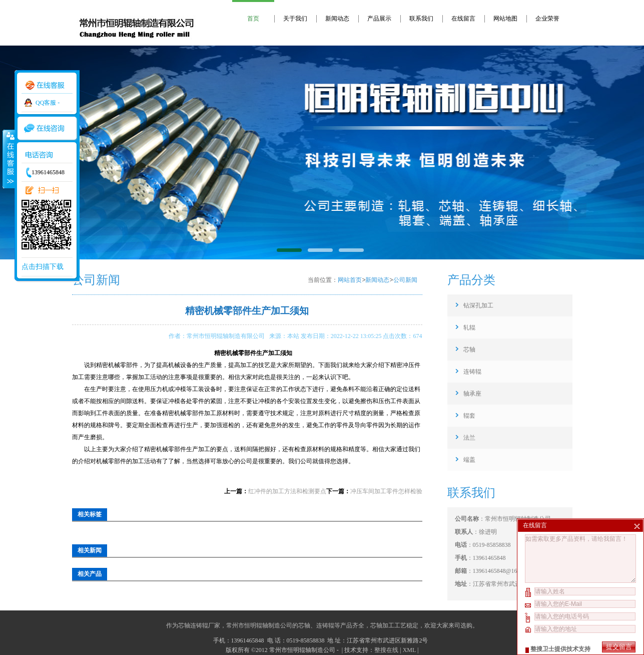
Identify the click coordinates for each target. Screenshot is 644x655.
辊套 (469, 416)
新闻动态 (337, 19)
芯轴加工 (382, 625)
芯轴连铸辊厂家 (199, 625)
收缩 (9, 159)
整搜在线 (386, 650)
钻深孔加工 (478, 305)
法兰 (469, 438)
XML (409, 650)
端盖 (469, 460)
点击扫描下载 (43, 267)
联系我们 (421, 19)
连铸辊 (472, 372)
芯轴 (469, 350)
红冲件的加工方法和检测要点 (287, 491)
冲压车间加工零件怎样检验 (386, 491)
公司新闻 (405, 280)
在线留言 (463, 19)
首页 (253, 19)
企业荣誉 (547, 19)
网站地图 (505, 19)
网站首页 (350, 280)
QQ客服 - (48, 103)
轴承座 (472, 394)
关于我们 (295, 19)
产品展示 (379, 19)
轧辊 (469, 327)
